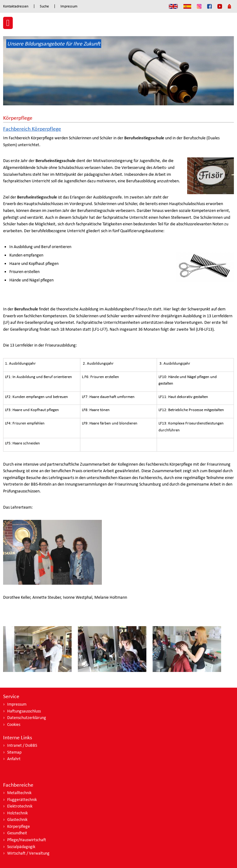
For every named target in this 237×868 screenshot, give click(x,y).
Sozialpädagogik (21, 847)
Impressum (69, 6)
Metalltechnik (19, 793)
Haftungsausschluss (24, 711)
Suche (44, 6)
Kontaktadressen (16, 6)
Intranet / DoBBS (22, 745)
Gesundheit (17, 833)
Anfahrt (14, 759)
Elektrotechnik (20, 806)
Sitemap (14, 752)
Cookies (14, 724)
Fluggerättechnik (22, 800)
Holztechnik (17, 813)
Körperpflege (19, 826)
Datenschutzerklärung (27, 718)
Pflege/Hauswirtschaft (27, 840)
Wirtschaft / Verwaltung (28, 853)
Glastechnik (17, 820)
